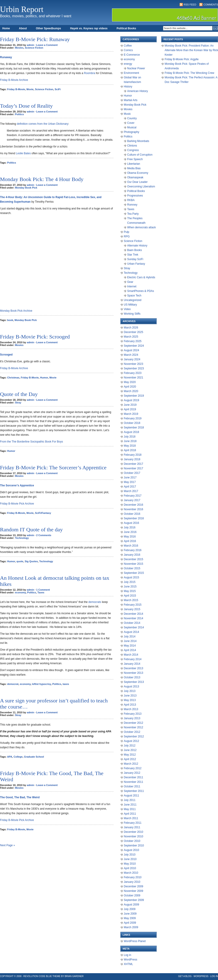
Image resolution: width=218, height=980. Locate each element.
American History (137, 91)
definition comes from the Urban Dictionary (43, 124)
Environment (131, 73)
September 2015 (134, 573)
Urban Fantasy (136, 264)
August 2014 (131, 632)
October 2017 (132, 473)
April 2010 (130, 868)
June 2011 (130, 805)
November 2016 (133, 509)
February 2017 (133, 496)
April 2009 (130, 923)
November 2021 (133, 378)
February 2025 (133, 341)
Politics (19, 114)
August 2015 (131, 577)
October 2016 (132, 514)
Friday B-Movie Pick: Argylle (182, 59)
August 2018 (131, 432)
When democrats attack (141, 227)
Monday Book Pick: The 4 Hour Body (42, 179)
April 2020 (130, 387)
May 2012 (130, 755)
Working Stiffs (132, 314)
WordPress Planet (135, 941)
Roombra (90, 73)
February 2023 (133, 373)
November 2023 (133, 364)
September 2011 (134, 791)
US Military (130, 305)
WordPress (130, 960)
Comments (211, 5)
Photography (131, 132)
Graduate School (34, 757)
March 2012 (131, 764)
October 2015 (132, 568)
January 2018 (132, 459)
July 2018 (130, 437)
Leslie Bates (23, 153)
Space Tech (134, 296)
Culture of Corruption (140, 155)
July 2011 (130, 800)
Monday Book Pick (26, 188)
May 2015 (130, 591)
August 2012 (131, 741)
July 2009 (130, 909)
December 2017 (133, 464)
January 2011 (132, 827)
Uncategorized (133, 300)
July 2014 (130, 637)
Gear (130, 282)
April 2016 (130, 541)
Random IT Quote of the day (31, 530)
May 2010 (130, 864)
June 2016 (130, 532)
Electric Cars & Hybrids (141, 277)
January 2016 (132, 555)
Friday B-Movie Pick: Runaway (35, 39)
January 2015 (132, 609)
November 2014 (133, 618)
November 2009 (133, 891)
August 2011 (131, 796)
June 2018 (130, 441)
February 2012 (133, 768)
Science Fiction (34, 48)
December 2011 (133, 777)
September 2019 (134, 396)
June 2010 (130, 859)
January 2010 (132, 882)
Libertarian (134, 164)
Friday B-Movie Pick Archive (17, 504)
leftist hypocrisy (42, 684)
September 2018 (134, 428)
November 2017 (133, 468)
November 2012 (133, 727)
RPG (127, 236)
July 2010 (130, 855)
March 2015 (131, 600)
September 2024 (134, 346)
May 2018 (130, 446)
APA (10, 757)
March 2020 (131, 391)
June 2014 (130, 641)
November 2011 (133, 782)
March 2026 (131, 328)
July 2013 (130, 691)
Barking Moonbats (138, 141)
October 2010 (132, 841)
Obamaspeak (135, 177)
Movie (30, 89)
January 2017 (132, 500)
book (10, 320)
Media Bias (134, 168)
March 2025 (131, 337)
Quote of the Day (19, 394)
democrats (95, 602)
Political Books (126, 28)
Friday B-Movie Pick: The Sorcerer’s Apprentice (53, 468)
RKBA (131, 200)
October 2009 (132, 895)
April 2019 (130, 409)
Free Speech (135, 159)
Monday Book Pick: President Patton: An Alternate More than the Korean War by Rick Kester (191, 50)
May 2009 (130, 918)
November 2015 (133, 564)
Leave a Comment (47, 45)
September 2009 (134, 900)
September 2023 (134, 368)
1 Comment (43, 590)
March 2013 (131, 709)
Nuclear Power (136, 68)
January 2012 (132, 773)
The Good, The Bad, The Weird (20, 797)
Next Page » (7, 845)
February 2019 (133, 418)
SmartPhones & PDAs (141, 291)
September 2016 (134, 518)
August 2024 (131, 350)
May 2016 (130, 537)
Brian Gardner (74, 976)
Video (127, 309)
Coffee (128, 46)
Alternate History (137, 246)
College (18, 757)
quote (20, 561)
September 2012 (134, 736)
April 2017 (130, 487)
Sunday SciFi (135, 259)
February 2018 (133, 455)
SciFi (58, 89)
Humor (44, 378)
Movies (19, 48)
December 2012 (133, 723)
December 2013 (133, 668)
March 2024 (131, 355)
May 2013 (130, 700)
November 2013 (133, 673)
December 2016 (133, 505)
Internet (132, 286)
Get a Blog (185, 976)
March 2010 (131, 873)
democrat (13, 684)
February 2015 (133, 605)
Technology (22, 538)
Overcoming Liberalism (141, 187)
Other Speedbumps (48, 28)
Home (6, 28)
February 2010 (133, 877)
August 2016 (131, 523)
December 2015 (133, 559)
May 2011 (130, 809)
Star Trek (133, 255)
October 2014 (132, 623)
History (128, 87)
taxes (66, 684)
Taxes (41, 592)
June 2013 (130, 696)
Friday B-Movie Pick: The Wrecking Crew (189, 73)
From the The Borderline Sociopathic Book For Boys (31, 442)
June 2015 (130, 587)
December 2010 (133, 832)
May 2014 (130, 646)
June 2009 (130, 914)
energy (128, 64)
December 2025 (133, 332)
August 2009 (131, 905)
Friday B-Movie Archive (14, 80)
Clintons (132, 146)
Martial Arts (131, 100)
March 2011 (131, 818)
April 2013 (130, 705)
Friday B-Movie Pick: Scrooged (35, 337)
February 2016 (133, 550)
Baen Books (135, 250)
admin (30, 45)
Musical (132, 127)
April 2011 (130, 814)
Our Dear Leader (137, 182)
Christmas (13, 378)
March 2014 (131, 655)
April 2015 (130, 596)
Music (127, 114)
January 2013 (132, 718)
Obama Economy (138, 173)
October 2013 (132, 677)
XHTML (128, 964)
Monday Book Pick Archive (16, 311)
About (23, 28)
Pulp (126, 232)
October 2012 (132, 732)
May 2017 (130, 482)
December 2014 (133, 614)
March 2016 (131, 546)
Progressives (135, 196)
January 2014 (132, 664)
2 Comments (44, 535)
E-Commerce (132, 55)
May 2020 (130, 382)
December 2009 (133, 886)
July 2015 (130, 582)
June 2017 (130, 478)
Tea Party (133, 214)
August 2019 (131, 400)
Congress (133, 150)
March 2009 (131, 927)
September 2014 (134, 627)
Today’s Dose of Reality (26, 106)
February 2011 (133, 823)
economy (20, 592)
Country (132, 118)
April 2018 (130, 450)
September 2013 (134, 682)
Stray (18, 403)
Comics (128, 50)
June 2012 (130, 750)
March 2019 (131, 414)
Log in (128, 955)
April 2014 (130, 650)
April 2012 (130, 759)
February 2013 (133, 714)
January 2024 (132, 359)
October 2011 (132, 786)
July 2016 (130, 527)
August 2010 (131, 850)
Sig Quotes (31, 561)
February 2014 (133, 659)
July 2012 (130, 746)
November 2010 (133, 836)
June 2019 (130, 405)
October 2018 (132, 423)
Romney (132, 205)
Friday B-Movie (16, 89)
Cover (131, 123)
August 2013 (131, 686)
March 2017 (131, 491)
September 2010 (134, 846)
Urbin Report (22, 9)
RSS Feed (190, 5)
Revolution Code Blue (38, 976)
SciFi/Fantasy (43, 513)
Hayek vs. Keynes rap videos (89, 28)
